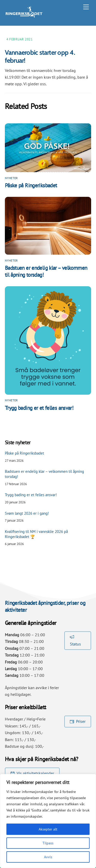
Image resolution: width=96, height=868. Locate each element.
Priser (78, 721)
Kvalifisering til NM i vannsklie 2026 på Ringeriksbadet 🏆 (36, 534)
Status (75, 640)
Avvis (48, 857)
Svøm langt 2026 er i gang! (27, 513)
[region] (48, 821)
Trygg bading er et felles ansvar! (39, 408)
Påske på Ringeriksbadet (31, 185)
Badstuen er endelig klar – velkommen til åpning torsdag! (44, 474)
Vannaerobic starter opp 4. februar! (40, 56)
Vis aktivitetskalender (32, 773)
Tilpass (48, 843)
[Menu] (86, 7)
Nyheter (11, 178)
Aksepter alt (48, 829)
